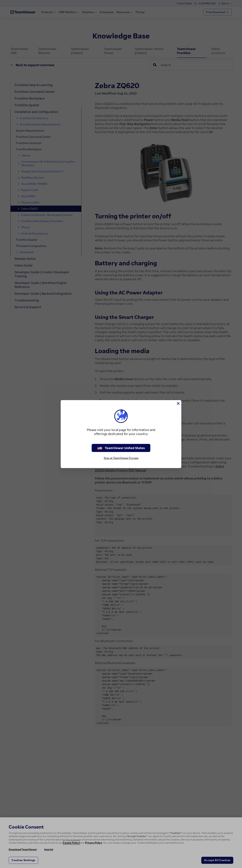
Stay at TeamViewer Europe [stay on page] (121, 458)
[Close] (178, 403)
